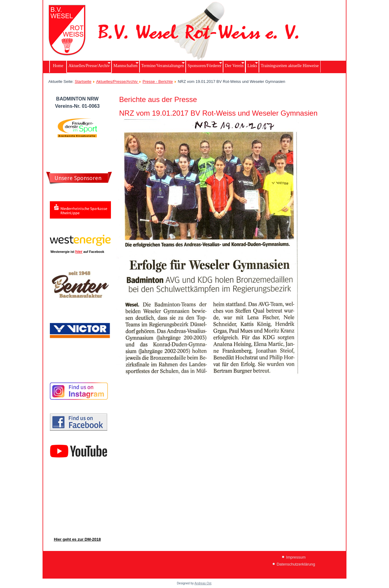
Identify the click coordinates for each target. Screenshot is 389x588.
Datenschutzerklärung (296, 564)
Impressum (296, 557)
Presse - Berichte (158, 82)
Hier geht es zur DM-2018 (77, 539)
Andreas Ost (203, 583)
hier (79, 252)
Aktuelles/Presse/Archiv (117, 82)
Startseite (83, 82)
